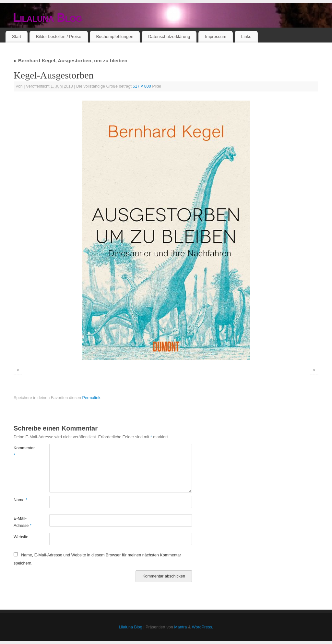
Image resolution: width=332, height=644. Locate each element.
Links (246, 36)
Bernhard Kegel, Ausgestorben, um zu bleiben (71, 61)
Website (21, 537)
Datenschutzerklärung (169, 36)
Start (17, 36)
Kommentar (23, 451)
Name (20, 500)
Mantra (180, 627)
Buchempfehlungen (115, 36)
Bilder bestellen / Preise (59, 36)
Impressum (216, 36)
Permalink (91, 398)
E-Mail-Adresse (23, 522)
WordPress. (203, 627)
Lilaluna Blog (47, 18)
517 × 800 (142, 86)
